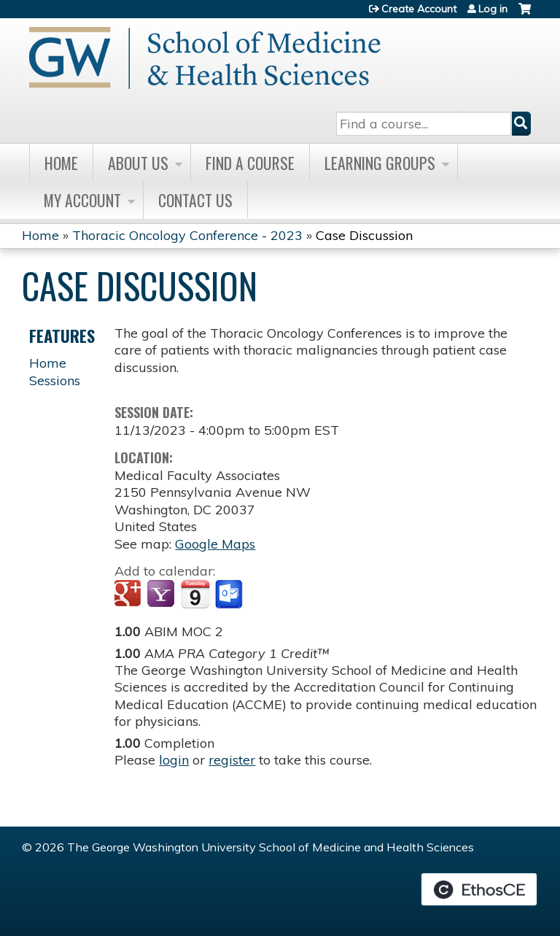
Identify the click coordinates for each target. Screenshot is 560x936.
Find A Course (250, 163)
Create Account (419, 9)
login (174, 760)
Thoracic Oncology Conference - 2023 (187, 235)
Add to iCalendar (195, 594)
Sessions (55, 380)
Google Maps (215, 544)
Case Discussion (364, 235)
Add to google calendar (129, 595)
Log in (493, 9)
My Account (82, 200)
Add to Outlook (230, 595)
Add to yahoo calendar (162, 595)
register (232, 760)
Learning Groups (380, 163)
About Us (138, 163)
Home (61, 163)
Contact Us (195, 200)
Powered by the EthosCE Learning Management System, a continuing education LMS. (479, 889)
